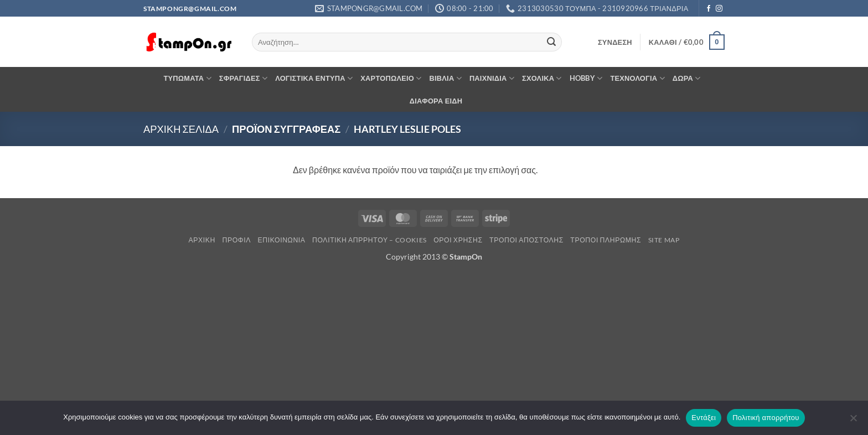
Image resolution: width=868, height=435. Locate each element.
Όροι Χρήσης (458, 240)
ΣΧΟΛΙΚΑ (542, 78)
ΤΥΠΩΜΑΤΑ (187, 78)
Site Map (664, 240)
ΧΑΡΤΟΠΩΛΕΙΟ (391, 78)
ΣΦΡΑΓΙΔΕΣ (243, 78)
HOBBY (586, 78)
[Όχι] (853, 421)
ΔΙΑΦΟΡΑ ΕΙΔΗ (436, 101)
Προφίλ (236, 240)
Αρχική (202, 240)
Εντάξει (704, 418)
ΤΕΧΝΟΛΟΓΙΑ (637, 78)
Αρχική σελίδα (181, 129)
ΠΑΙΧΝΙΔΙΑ (492, 78)
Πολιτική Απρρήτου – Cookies (370, 240)
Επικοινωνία (281, 240)
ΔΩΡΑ (687, 78)
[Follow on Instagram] (719, 9)
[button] (615, 42)
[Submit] (551, 42)
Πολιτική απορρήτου (766, 418)
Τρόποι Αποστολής (526, 240)
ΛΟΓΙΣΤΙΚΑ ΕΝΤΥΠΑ (314, 78)
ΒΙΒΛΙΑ (446, 78)
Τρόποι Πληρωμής (606, 240)
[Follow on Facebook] (709, 9)
